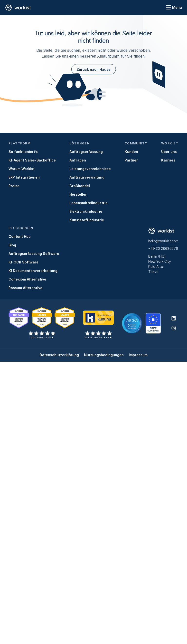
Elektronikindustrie (86, 211)
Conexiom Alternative (27, 279)
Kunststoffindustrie (87, 220)
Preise (14, 186)
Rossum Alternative (25, 288)
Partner (131, 160)
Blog (12, 245)
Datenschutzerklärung (59, 355)
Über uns (169, 152)
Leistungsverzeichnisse (90, 169)
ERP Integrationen (24, 177)
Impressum (138, 355)
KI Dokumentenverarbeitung (33, 271)
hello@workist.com (163, 241)
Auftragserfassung (86, 152)
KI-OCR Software (23, 262)
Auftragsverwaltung (87, 177)
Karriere (168, 160)
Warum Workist (22, 169)
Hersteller (78, 194)
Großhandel (80, 186)
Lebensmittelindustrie (89, 203)
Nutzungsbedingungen (104, 355)
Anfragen (78, 160)
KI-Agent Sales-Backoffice (32, 160)
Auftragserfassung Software (34, 254)
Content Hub (20, 236)
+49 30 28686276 (163, 248)
